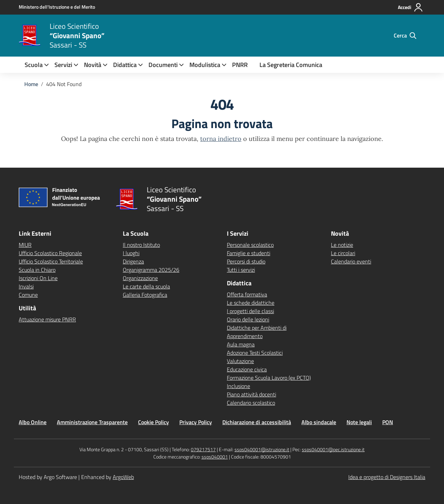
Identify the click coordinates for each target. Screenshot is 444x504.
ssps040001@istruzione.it (262, 449)
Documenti (163, 65)
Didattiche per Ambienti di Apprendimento (257, 332)
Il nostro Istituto (141, 245)
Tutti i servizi (241, 270)
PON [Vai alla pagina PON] (388, 422)
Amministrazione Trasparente (92, 422)
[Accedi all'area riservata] (411, 7)
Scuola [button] (34, 65)
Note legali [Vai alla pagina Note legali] (359, 422)
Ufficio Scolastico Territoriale (51, 261)
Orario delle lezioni (248, 319)
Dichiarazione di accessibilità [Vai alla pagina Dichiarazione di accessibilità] (257, 422)
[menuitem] (34, 65)
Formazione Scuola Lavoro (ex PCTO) (269, 378)
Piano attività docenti (251, 394)
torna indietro (221, 139)
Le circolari (343, 253)
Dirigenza (133, 261)
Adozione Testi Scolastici (255, 353)
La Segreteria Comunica (291, 65)
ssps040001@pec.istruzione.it (333, 449)
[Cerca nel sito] (405, 35)
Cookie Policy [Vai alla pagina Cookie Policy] (153, 422)
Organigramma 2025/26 (151, 270)
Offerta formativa (247, 294)
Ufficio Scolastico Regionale (50, 253)
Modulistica (205, 65)
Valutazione (240, 361)
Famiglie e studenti (249, 253)
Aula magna (241, 344)
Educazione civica (247, 369)
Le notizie (342, 245)
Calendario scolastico (251, 403)
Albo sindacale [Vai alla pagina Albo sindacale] (319, 422)
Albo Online (33, 422)
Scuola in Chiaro (37, 270)
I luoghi (131, 253)
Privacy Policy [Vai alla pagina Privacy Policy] (196, 422)
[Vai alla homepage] (30, 35)
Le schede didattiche (251, 303)
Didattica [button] (125, 65)
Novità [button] (93, 65)
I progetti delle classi (250, 311)
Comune (28, 295)
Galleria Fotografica (145, 295)
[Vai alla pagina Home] (31, 84)
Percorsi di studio (246, 261)
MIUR (25, 245)
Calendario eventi (351, 261)
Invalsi (26, 286)
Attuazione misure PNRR (47, 319)
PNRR (240, 65)
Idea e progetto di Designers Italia (387, 477)
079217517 (203, 449)
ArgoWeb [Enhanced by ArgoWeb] (123, 477)
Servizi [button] (63, 65)
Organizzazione (140, 278)
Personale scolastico (250, 245)
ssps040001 (215, 457)
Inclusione (238, 386)
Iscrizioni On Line (38, 278)
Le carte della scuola (146, 286)
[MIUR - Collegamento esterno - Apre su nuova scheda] (57, 7)
